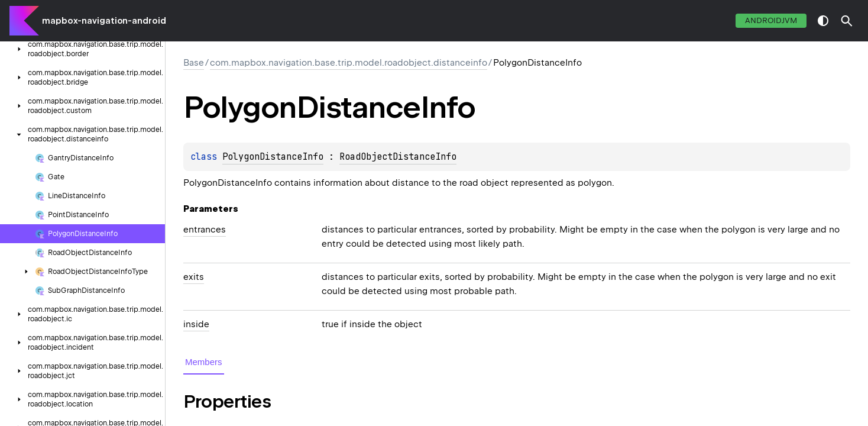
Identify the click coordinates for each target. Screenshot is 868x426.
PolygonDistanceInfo (273, 157)
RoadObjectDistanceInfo (398, 157)
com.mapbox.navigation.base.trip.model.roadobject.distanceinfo (349, 63)
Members (204, 362)
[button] (847, 21)
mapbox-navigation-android (104, 21)
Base (194, 63)
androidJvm (771, 20)
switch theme (823, 21)
